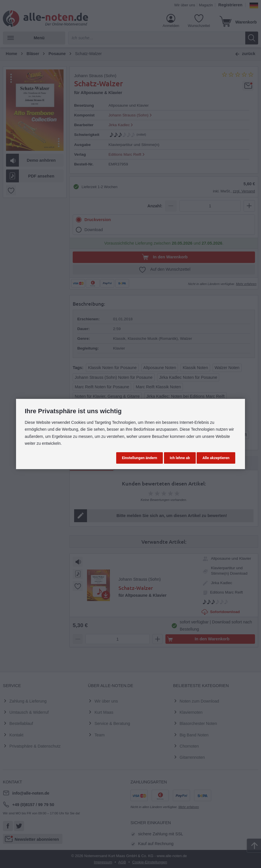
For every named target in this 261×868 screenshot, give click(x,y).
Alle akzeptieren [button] (216, 458)
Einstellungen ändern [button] (140, 458)
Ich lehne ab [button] (180, 458)
